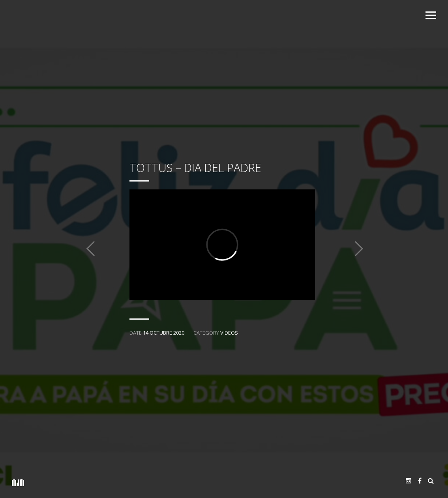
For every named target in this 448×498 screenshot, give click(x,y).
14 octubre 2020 (164, 333)
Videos (229, 333)
